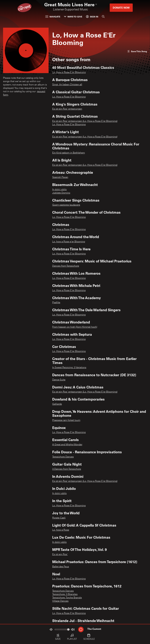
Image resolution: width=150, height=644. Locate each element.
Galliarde (57, 404)
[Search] (103, 17)
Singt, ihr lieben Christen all (67, 85)
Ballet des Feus (61, 567)
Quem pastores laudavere (66, 205)
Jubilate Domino (61, 193)
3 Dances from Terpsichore (67, 469)
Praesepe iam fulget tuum (66, 420)
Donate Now (121, 8)
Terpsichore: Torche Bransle (67, 598)
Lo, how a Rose (61, 530)
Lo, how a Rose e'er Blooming (69, 242)
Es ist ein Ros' (60, 555)
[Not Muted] (51, 629)
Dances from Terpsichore (66, 266)
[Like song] (137, 51)
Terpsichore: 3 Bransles (65, 594)
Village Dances (60, 601)
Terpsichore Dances (63, 457)
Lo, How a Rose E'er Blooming (69, 72)
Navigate (53, 17)
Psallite (56, 303)
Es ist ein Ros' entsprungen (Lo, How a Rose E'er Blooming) (85, 121)
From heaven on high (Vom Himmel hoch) (75, 327)
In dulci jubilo (59, 190)
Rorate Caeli (59, 518)
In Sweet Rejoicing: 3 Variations (69, 368)
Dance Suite (59, 380)
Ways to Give (73, 17)
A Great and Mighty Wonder (67, 445)
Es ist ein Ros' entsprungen (67, 109)
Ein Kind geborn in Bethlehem (69, 153)
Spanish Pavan (60, 177)
